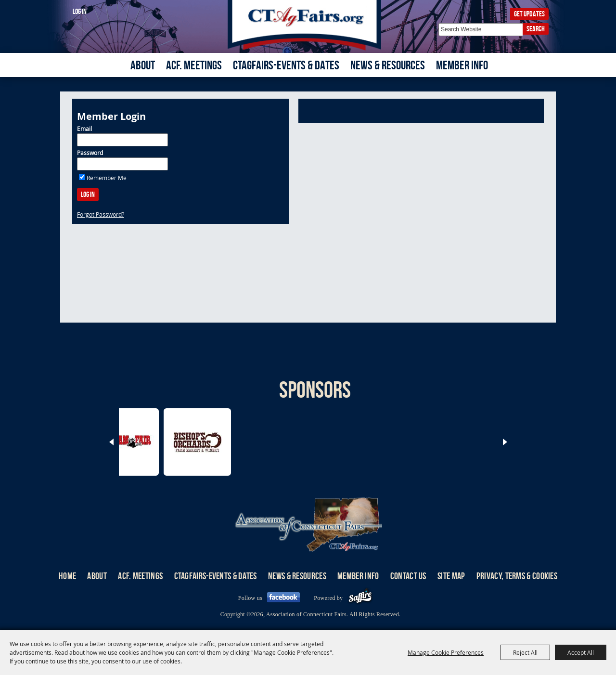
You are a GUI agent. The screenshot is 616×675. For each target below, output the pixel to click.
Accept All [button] (581, 652)
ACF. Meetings (194, 65)
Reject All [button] (525, 652)
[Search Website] (481, 30)
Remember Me (107, 178)
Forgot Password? (101, 214)
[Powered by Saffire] (360, 598)
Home (67, 576)
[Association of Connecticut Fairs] (308, 25)
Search (536, 29)
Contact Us (408, 576)
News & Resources (388, 65)
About (143, 65)
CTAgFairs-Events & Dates (286, 65)
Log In (80, 11)
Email (84, 129)
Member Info (462, 65)
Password (90, 153)
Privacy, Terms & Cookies (517, 576)
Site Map (451, 576)
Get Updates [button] (529, 14)
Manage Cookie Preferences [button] (446, 652)
